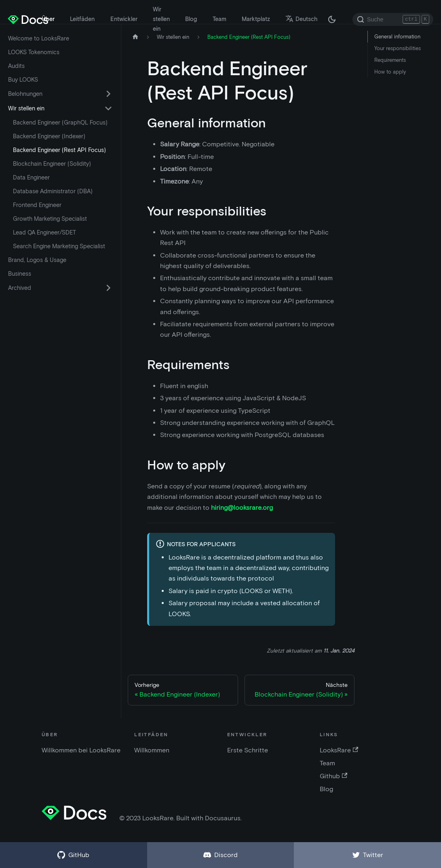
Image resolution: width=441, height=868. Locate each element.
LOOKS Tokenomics (34, 52)
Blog (191, 19)
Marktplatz (256, 19)
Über (48, 19)
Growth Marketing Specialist (50, 219)
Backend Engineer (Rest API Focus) (59, 150)
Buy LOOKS (23, 80)
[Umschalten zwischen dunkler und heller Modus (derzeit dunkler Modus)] (332, 19)
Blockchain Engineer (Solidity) (52, 164)
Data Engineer (31, 177)
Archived (20, 288)
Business (20, 274)
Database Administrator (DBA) (53, 191)
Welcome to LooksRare (39, 38)
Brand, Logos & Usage (37, 260)
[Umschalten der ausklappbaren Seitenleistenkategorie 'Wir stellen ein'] (108, 108)
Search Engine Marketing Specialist (59, 246)
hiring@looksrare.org (242, 508)
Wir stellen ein (161, 19)
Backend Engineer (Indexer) (49, 136)
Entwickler (124, 19)
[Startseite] (135, 37)
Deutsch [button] (301, 19)
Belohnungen (25, 94)
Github (333, 776)
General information (397, 37)
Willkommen (152, 750)
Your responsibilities (398, 48)
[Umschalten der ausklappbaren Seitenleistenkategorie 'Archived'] (108, 288)
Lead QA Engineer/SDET (44, 232)
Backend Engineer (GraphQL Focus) (60, 122)
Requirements (390, 60)
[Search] (393, 19)
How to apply (390, 72)
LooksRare (339, 750)
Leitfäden (82, 19)
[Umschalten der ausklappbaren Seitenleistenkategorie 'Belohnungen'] (108, 94)
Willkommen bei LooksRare (81, 750)
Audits (16, 66)
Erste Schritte (248, 750)
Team (219, 19)
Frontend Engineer (37, 205)
